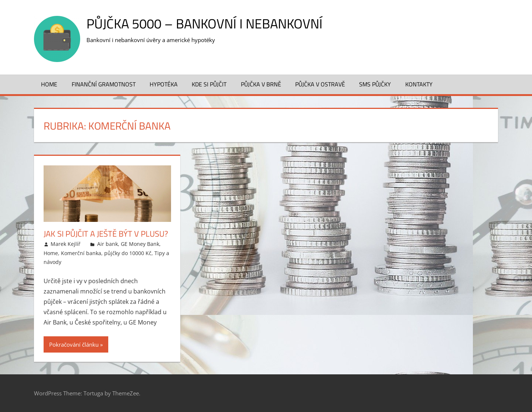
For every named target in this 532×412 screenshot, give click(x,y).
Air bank (108, 244)
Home (49, 84)
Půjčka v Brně (261, 84)
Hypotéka (164, 84)
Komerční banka (81, 253)
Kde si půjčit (209, 84)
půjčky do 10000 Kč (128, 253)
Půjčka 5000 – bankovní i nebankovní (204, 23)
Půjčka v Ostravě (320, 84)
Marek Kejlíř (66, 244)
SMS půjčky (375, 84)
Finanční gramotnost (104, 84)
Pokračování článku (74, 344)
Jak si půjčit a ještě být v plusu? (106, 234)
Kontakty (419, 84)
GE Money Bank (140, 244)
